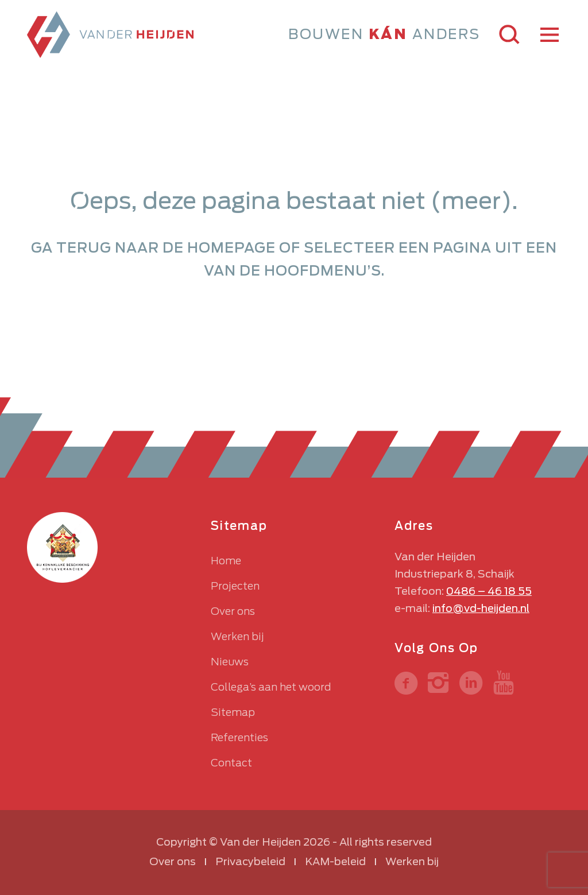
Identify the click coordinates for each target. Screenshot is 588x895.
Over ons (233, 611)
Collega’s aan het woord (271, 687)
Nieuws (230, 662)
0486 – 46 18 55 (489, 591)
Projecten (235, 586)
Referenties (239, 737)
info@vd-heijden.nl (481, 608)
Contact (231, 763)
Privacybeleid (250, 861)
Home (226, 561)
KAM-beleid (335, 861)
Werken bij (237, 636)
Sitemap (233, 712)
